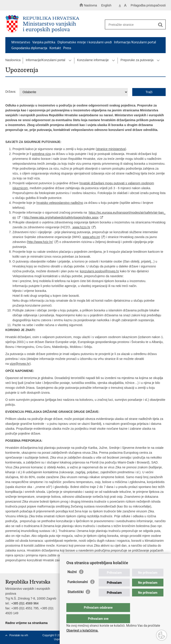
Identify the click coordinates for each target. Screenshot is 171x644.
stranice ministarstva (111, 149)
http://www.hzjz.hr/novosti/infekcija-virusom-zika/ (125, 560)
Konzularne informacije (93, 60)
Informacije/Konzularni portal (135, 42)
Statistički (75, 601)
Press (67, 48)
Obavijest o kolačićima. (82, 630)
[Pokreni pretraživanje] (160, 25)
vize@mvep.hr (20, 364)
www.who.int (91, 237)
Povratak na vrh (19, 635)
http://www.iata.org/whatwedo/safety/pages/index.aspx (61, 217)
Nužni (72, 581)
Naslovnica (13, 60)
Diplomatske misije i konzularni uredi (85, 42)
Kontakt (55, 48)
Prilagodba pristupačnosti (148, 5)
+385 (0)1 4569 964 (25, 603)
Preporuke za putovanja (137, 60)
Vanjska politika (44, 42)
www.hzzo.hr (81, 227)
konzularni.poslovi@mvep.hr (100, 271)
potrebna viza (41, 154)
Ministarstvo (21, 42)
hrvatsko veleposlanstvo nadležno (60, 203)
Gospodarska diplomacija (29, 48)
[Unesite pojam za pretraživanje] (134, 25)
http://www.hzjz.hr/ (40, 242)
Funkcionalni (78, 591)
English (106, 5)
